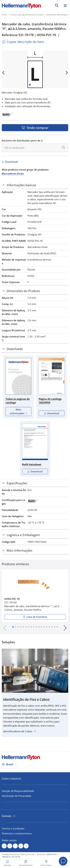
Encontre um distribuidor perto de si (22, 141)
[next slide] (67, 73)
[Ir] (57, 5)
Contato (7, 816)
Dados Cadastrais (11, 778)
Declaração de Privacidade (16, 796)
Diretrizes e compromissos (17, 833)
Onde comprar (37, 128)
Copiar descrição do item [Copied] (23, 42)
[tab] (35, 185)
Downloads (11, 162)
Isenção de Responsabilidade (18, 791)
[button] (13, 627)
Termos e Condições (13, 828)
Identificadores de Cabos (18, 731)
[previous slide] (3, 73)
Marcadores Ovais (13, 173)
